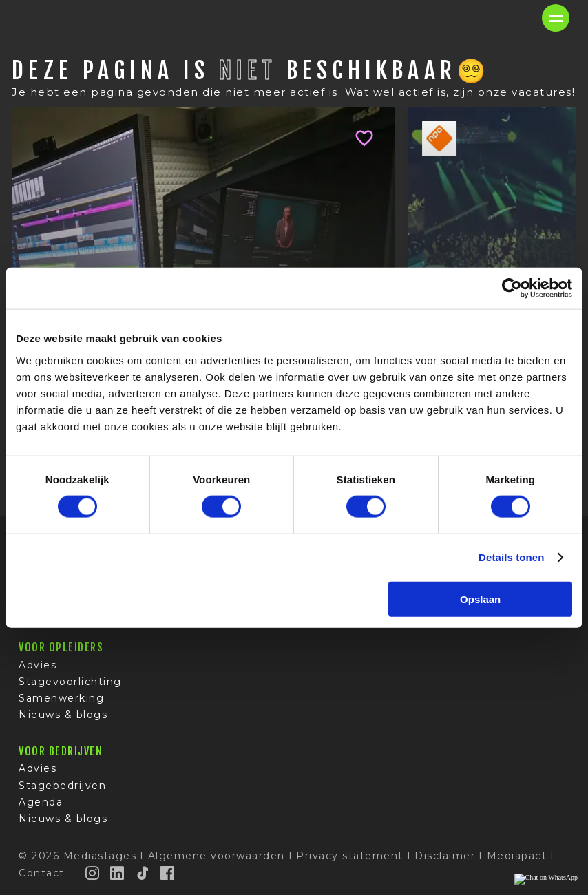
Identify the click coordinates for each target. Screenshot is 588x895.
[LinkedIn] (118, 873)
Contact (42, 873)
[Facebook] (168, 873)
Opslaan (480, 599)
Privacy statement (350, 856)
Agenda (41, 802)
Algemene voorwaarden (217, 856)
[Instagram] (93, 873)
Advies (38, 665)
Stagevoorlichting (70, 682)
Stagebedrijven (62, 786)
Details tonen (511, 557)
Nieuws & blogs (63, 715)
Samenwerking (61, 698)
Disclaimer (445, 856)
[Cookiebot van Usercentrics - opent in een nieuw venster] (512, 288)
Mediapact (517, 856)
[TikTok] (143, 873)
